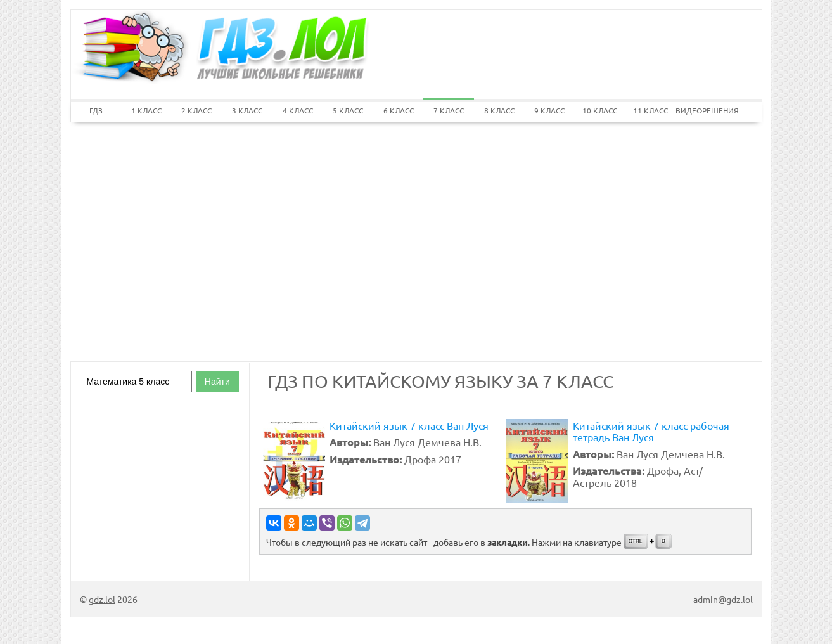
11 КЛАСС (650, 110)
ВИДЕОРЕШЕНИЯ (701, 110)
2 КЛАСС (196, 110)
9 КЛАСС (549, 110)
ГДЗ (96, 110)
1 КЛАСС (146, 110)
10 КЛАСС (600, 110)
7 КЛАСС (449, 110)
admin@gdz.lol (723, 599)
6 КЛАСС (399, 110)
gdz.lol (102, 599)
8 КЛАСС (499, 110)
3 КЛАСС (247, 110)
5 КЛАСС (348, 110)
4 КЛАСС (298, 110)
